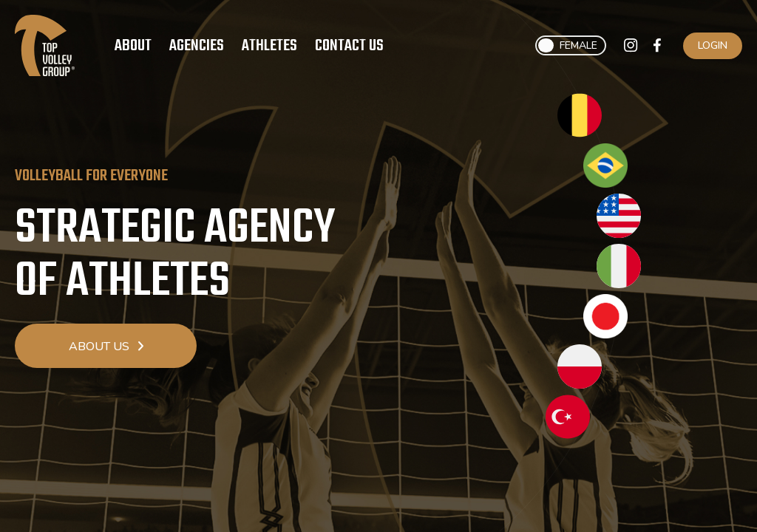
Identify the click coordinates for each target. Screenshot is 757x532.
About (133, 46)
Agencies (197, 46)
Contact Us (349, 46)
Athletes (269, 46)
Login (713, 45)
